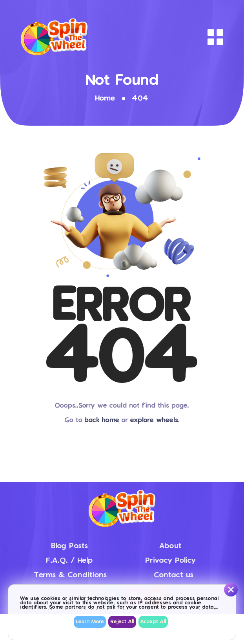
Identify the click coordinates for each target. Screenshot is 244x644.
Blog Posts (69, 546)
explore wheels (154, 420)
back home (102, 420)
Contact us (174, 575)
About (170, 546)
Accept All (153, 622)
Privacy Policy (170, 561)
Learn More (90, 622)
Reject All (122, 622)
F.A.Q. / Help (69, 561)
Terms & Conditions (70, 575)
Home (105, 98)
